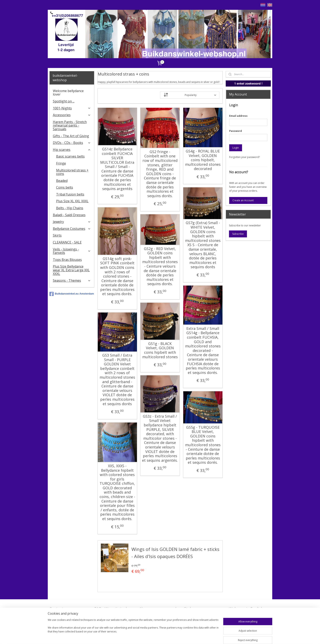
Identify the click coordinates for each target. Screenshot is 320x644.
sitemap (162, 637)
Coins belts (65, 187)
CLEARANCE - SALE (67, 242)
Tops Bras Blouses (67, 260)
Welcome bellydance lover (68, 93)
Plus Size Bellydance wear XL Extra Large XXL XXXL (71, 270)
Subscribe (238, 234)
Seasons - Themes (72, 280)
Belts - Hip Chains (70, 208)
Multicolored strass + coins (72, 172)
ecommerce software (187, 637)
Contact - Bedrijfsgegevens (64, 611)
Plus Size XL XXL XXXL (72, 201)
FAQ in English (242, 615)
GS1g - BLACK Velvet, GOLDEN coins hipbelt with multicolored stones (160, 350)
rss (171, 637)
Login (236, 148)
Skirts (57, 235)
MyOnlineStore (223, 637)
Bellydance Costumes (72, 229)
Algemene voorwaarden (160, 608)
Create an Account (243, 200)
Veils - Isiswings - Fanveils (72, 251)
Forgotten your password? (244, 157)
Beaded (62, 181)
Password (236, 131)
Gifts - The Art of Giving (71, 136)
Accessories (72, 115)
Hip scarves (72, 150)
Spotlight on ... (64, 101)
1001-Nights (72, 108)
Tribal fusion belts (70, 194)
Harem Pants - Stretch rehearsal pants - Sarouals (70, 125)
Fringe (61, 163)
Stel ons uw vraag (200, 608)
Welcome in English (246, 608)
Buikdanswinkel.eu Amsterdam (72, 294)
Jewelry (72, 222)
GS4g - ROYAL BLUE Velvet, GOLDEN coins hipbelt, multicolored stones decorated (203, 160)
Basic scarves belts (70, 156)
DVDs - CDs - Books (72, 143)
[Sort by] (190, 95)
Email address (238, 116)
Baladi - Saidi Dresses (69, 215)
